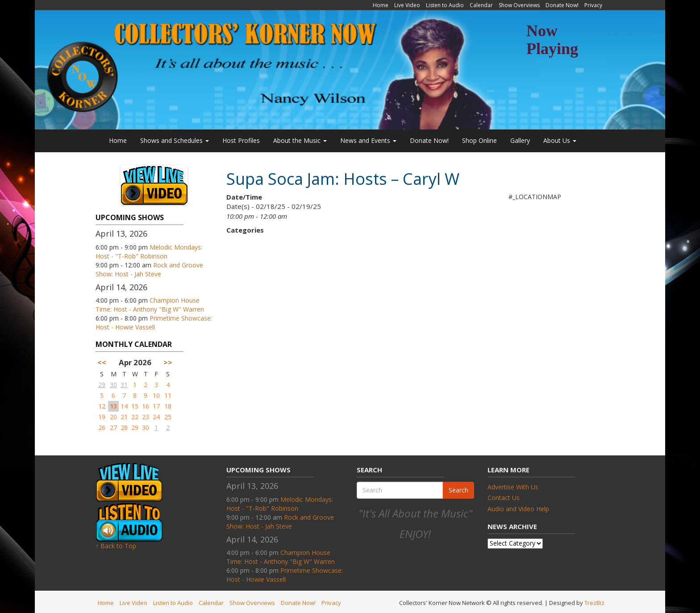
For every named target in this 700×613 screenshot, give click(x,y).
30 (113, 385)
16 (146, 406)
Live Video (407, 5)
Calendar (481, 5)
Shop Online (479, 140)
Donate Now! (562, 5)
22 (135, 417)
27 (113, 427)
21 (124, 417)
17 (156, 406)
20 (113, 417)
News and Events (368, 140)
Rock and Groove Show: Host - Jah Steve (149, 269)
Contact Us (504, 498)
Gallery (520, 140)
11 (168, 395)
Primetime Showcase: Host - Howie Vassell (154, 323)
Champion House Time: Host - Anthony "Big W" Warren (150, 305)
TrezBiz (594, 603)
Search (458, 490)
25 (168, 417)
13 (113, 406)
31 (124, 385)
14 (124, 406)
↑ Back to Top (116, 546)
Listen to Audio (445, 5)
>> (168, 362)
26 (102, 427)
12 (102, 406)
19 (102, 417)
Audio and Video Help (518, 509)
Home (381, 5)
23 (146, 417)
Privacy (593, 5)
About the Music (300, 140)
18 (168, 406)
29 (102, 385)
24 (156, 417)
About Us (560, 140)
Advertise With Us (513, 487)
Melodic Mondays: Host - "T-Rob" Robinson (149, 252)
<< (102, 362)
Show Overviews (519, 5)
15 (135, 406)
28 (124, 427)
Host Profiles (241, 140)
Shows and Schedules (175, 140)
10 (156, 395)
